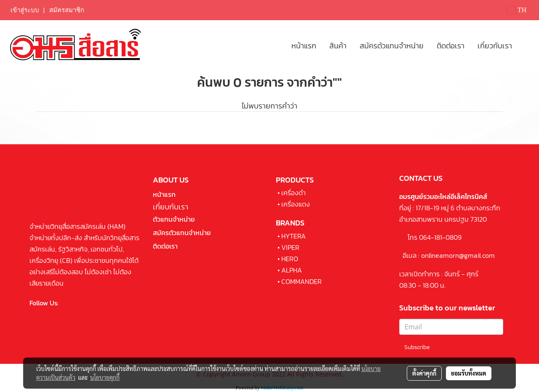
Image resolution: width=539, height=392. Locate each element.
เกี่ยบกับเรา (171, 207)
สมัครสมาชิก (67, 10)
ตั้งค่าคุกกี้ (424, 373)
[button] (526, 45)
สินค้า (338, 46)
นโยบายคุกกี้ (105, 377)
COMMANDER (302, 281)
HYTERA (294, 236)
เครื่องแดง (296, 204)
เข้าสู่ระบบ (25, 10)
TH (517, 10)
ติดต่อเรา (451, 46)
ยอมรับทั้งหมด (469, 373)
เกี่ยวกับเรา (495, 46)
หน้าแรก (304, 46)
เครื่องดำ (294, 193)
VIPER (290, 247)
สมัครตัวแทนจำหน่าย (392, 46)
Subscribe (417, 347)
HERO (290, 259)
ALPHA (292, 270)
